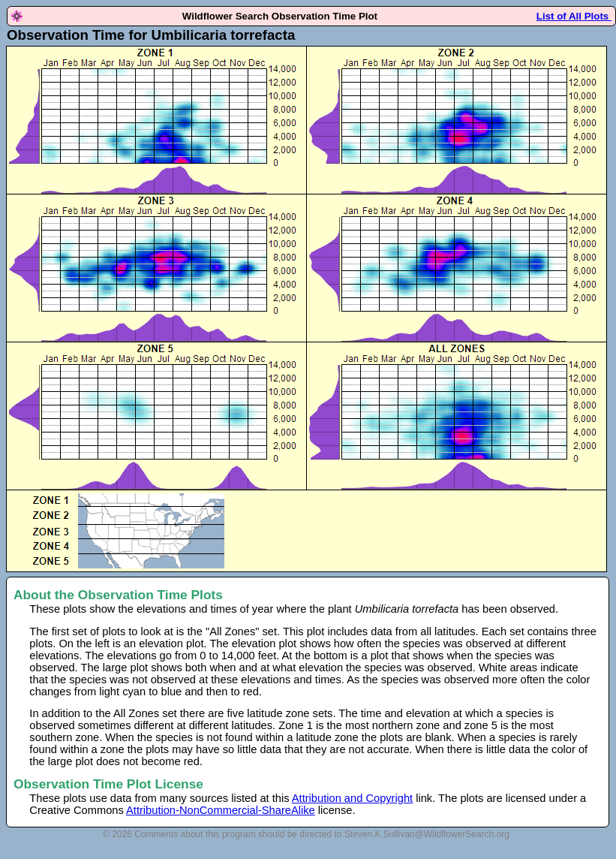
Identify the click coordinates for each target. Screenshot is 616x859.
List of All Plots (574, 16)
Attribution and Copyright (352, 798)
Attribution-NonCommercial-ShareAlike (221, 810)
